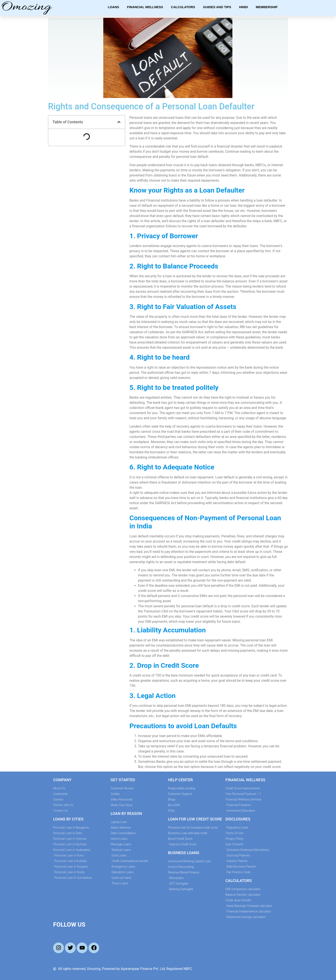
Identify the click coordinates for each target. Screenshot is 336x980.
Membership (267, 7)
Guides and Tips (217, 7)
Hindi (244, 7)
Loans (113, 7)
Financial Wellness (145, 7)
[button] (119, 122)
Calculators (183, 7)
